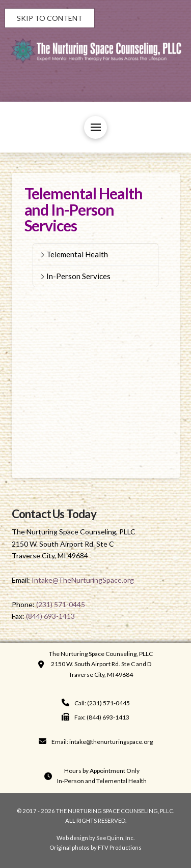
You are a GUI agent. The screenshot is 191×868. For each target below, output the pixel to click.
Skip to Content (50, 18)
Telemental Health (74, 254)
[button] (95, 127)
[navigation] (96, 703)
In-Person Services (75, 276)
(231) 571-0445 (61, 604)
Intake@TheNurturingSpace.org (83, 580)
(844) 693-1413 (50, 616)
